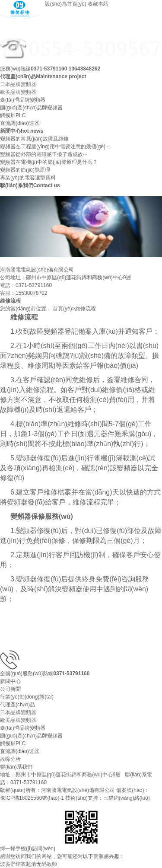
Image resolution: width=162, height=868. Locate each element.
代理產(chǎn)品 (17, 705)
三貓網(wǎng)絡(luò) (127, 798)
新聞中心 (10, 681)
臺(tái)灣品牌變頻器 (23, 100)
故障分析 (10, 759)
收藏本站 (98, 4)
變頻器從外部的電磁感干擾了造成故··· (44, 154)
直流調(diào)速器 (20, 123)
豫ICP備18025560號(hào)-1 (32, 798)
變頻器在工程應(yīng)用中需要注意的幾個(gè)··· (55, 147)
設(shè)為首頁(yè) (66, 4)
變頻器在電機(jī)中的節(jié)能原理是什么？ (49, 162)
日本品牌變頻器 (18, 84)
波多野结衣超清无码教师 (29, 864)
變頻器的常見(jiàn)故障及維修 (34, 139)
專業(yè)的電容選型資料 (28, 178)
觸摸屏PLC (13, 115)
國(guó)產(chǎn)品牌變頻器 (31, 108)
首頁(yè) (62, 309)
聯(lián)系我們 (16, 767)
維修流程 (86, 309)
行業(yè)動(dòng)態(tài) (27, 697)
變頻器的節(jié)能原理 (25, 170)
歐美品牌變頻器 (18, 92)
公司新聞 (10, 689)
